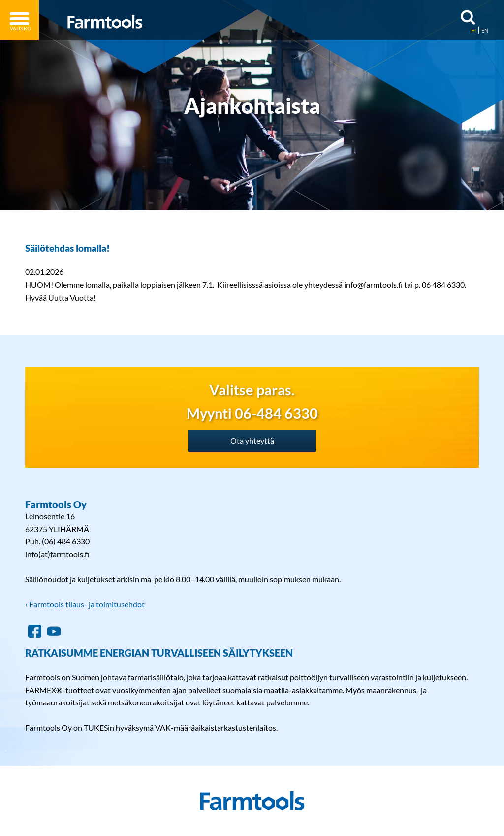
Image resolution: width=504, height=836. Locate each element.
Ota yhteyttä (252, 441)
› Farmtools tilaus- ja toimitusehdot (85, 604)
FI (474, 30)
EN (485, 30)
